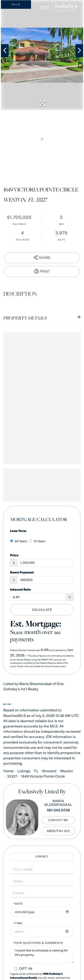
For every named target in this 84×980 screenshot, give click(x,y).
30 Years (19, 541)
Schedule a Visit (42, 857)
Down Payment (22, 572)
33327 (12, 776)
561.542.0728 (58, 810)
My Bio (64, 831)
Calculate (42, 610)
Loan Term (18, 531)
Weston (66, 771)
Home (8, 771)
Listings (24, 771)
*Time (18, 923)
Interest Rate (21, 589)
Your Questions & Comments (38, 943)
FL (36, 771)
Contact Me (58, 820)
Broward (49, 771)
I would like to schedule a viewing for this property (42, 955)
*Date (18, 904)
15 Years (37, 541)
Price (14, 555)
